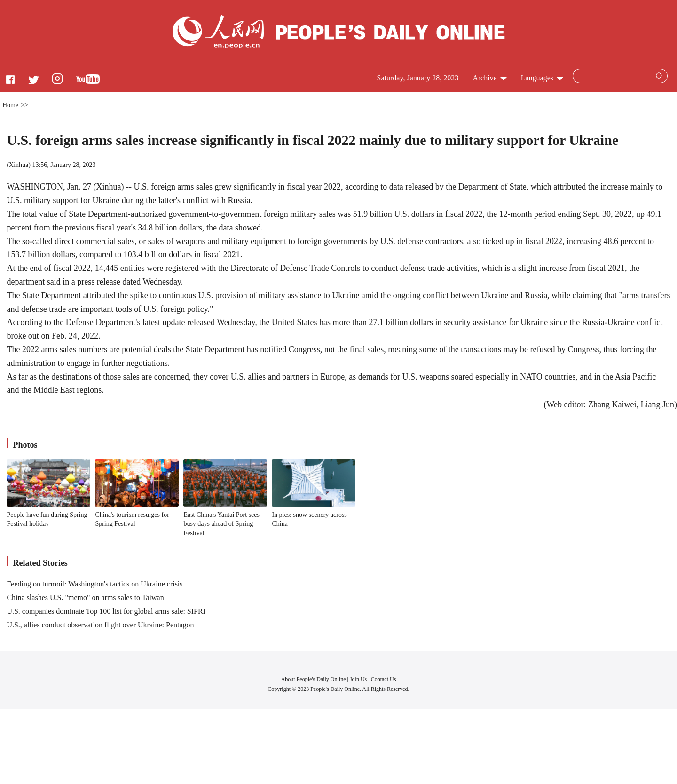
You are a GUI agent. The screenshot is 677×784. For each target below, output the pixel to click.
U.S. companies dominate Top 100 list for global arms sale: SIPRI (106, 611)
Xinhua (19, 165)
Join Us (359, 679)
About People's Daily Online (314, 679)
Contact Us (384, 679)
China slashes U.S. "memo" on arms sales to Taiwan (85, 598)
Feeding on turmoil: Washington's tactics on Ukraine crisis (94, 584)
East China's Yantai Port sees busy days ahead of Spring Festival (221, 524)
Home (10, 105)
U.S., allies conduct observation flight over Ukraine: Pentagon (100, 625)
